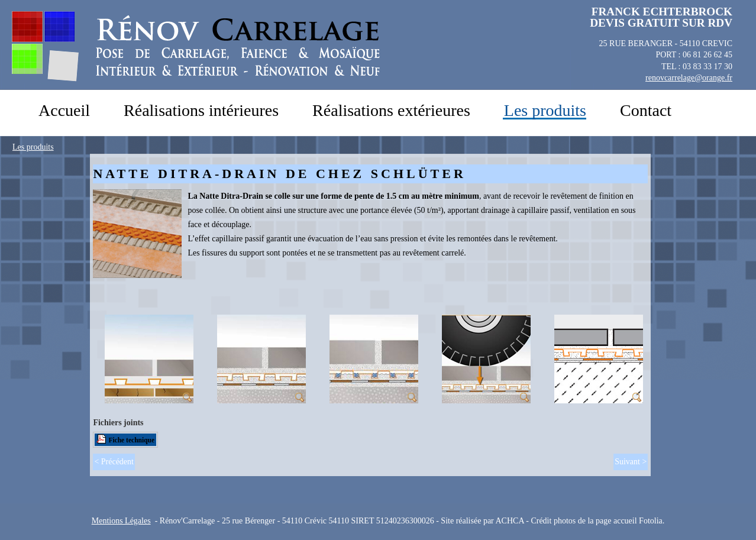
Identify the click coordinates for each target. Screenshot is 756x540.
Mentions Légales (121, 521)
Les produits (33, 147)
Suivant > (631, 462)
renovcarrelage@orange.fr (689, 78)
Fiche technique (131, 440)
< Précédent (114, 462)
